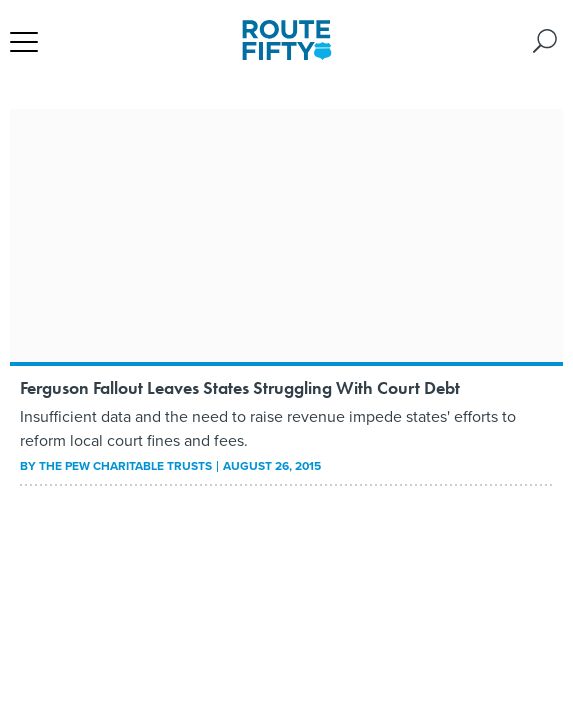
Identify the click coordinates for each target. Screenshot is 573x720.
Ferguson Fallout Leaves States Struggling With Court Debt (240, 387)
